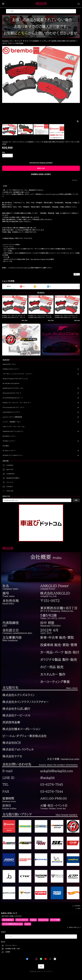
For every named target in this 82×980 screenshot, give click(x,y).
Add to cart (41, 168)
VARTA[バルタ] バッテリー (11, 369)
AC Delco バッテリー (9, 451)
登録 (76, 500)
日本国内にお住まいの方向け (41, 174)
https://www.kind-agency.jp (49, 194)
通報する (77, 274)
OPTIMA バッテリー (9, 441)
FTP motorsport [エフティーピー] (13, 407)
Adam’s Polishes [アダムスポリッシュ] (15, 379)
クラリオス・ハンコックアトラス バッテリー (18, 374)
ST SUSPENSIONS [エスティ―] (13, 398)
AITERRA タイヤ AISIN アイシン (13, 455)
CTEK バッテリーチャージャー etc (14, 427)
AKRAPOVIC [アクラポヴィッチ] (13, 388)
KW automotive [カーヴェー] (12, 393)
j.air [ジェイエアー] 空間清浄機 (12, 417)
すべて (9, 286)
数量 (3, 152)
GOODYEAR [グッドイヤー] (11, 412)
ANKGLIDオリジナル (9, 364)
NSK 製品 (6, 446)
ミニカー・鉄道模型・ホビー (12, 422)
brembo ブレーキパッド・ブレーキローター (17, 403)
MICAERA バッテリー (10, 436)
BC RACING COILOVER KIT (11, 383)
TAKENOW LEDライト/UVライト (13, 431)
